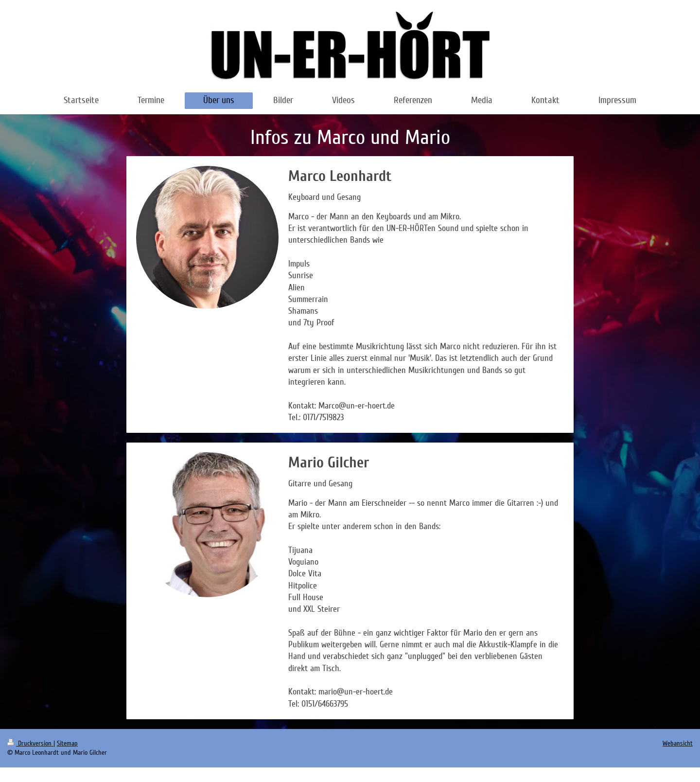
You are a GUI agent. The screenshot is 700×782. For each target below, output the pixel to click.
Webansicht (678, 743)
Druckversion (30, 743)
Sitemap (67, 743)
